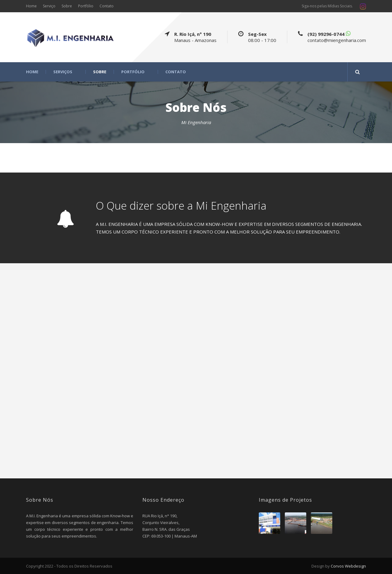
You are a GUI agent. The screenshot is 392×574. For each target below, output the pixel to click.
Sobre (67, 6)
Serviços (63, 72)
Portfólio (86, 6)
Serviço (49, 6)
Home (31, 6)
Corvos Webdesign (348, 566)
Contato (107, 6)
